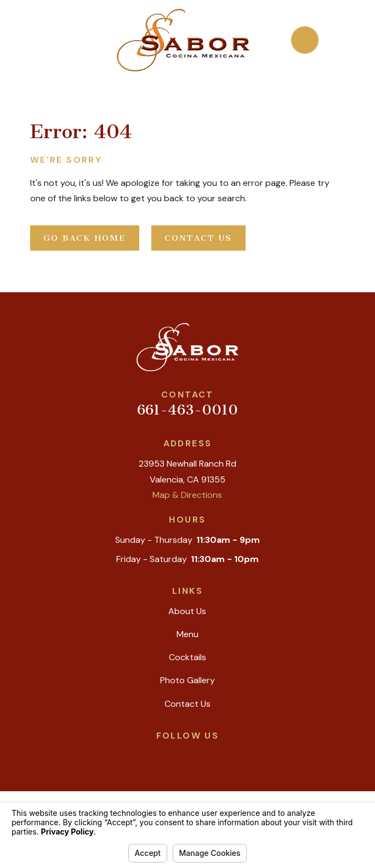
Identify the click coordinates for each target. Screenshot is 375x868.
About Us (187, 611)
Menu (187, 634)
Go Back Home (85, 238)
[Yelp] (175, 754)
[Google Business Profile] (151, 754)
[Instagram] (224, 754)
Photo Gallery (187, 680)
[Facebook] (200, 754)
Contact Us (198, 238)
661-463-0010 (187, 410)
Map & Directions (187, 495)
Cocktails (187, 657)
